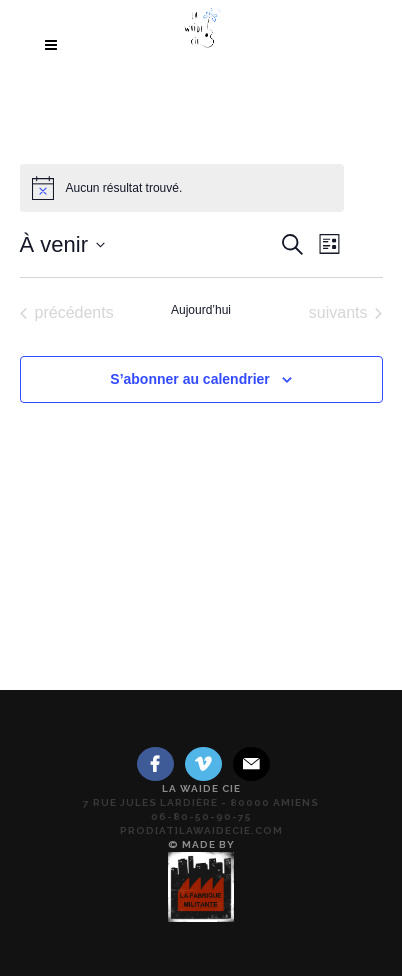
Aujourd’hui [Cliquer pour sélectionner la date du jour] (201, 310)
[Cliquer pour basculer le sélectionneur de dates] (62, 244)
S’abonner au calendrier (190, 379)
